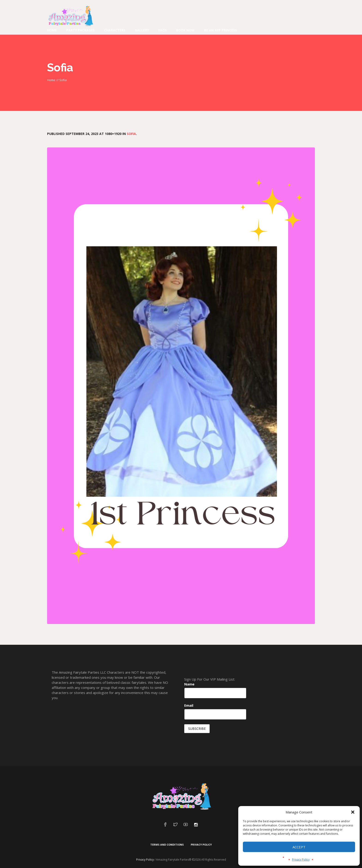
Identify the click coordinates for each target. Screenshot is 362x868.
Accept (299, 847)
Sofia (131, 134)
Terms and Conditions (167, 845)
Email (189, 705)
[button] (353, 812)
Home (51, 80)
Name (189, 684)
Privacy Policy (301, 860)
